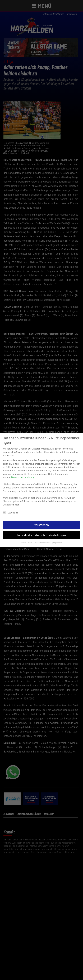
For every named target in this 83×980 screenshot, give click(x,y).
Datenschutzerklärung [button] (43, 539)
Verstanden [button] (41, 521)
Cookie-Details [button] (27, 539)
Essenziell (10, 509)
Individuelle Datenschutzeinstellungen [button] (41, 531)
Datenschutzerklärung (23, 473)
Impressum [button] (58, 539)
